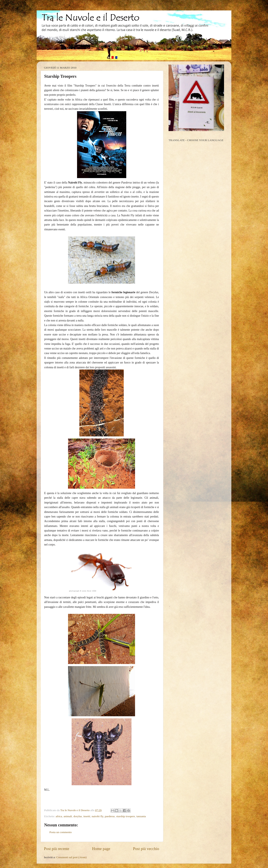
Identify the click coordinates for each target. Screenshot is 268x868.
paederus (110, 816)
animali (68, 816)
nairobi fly (98, 816)
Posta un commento (61, 832)
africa (59, 816)
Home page (101, 849)
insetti (87, 816)
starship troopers (126, 816)
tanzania (141, 816)
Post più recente (57, 849)
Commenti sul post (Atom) (71, 857)
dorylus (78, 816)
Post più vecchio (146, 849)
